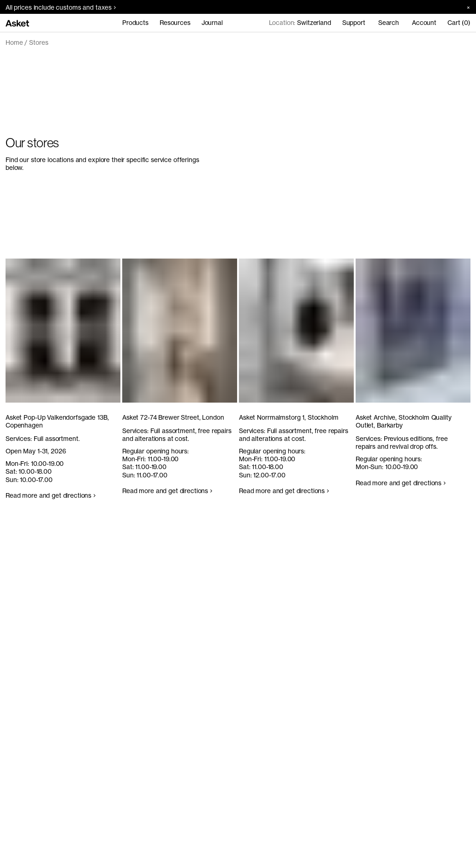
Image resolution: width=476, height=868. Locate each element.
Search (389, 23)
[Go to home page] (17, 23)
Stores (39, 42)
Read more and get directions (51, 495)
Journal (212, 23)
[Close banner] (465, 7)
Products (135, 23)
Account (424, 23)
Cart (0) (459, 23)
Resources (175, 23)
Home (14, 42)
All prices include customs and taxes (61, 7)
